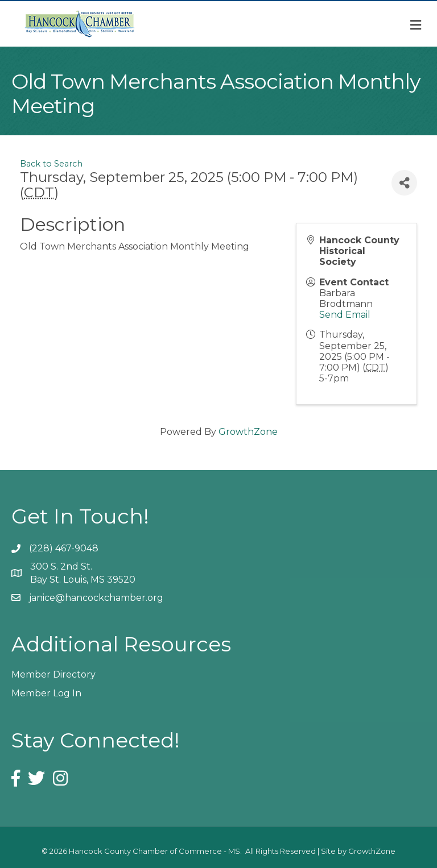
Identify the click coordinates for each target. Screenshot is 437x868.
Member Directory (53, 674)
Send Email (345, 315)
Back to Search (51, 164)
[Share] (404, 183)
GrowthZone (248, 432)
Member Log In (46, 693)
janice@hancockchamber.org (96, 598)
